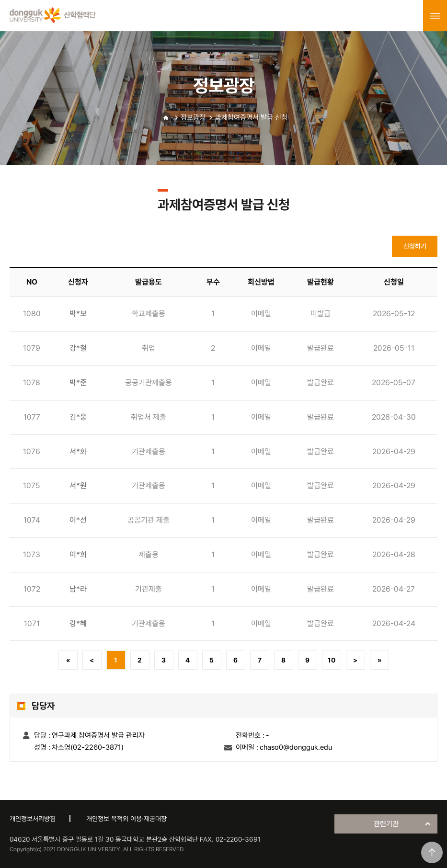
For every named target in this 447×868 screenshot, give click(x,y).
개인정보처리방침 (33, 819)
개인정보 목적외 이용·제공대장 (126, 819)
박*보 (78, 314)
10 (332, 660)
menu (435, 16)
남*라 (78, 589)
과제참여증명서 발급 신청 (251, 117)
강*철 (78, 348)
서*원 (78, 485)
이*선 (78, 520)
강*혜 (78, 623)
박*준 (78, 383)
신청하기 (415, 246)
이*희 (78, 554)
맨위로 (432, 852)
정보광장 (193, 117)
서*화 (78, 451)
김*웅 (78, 417)
